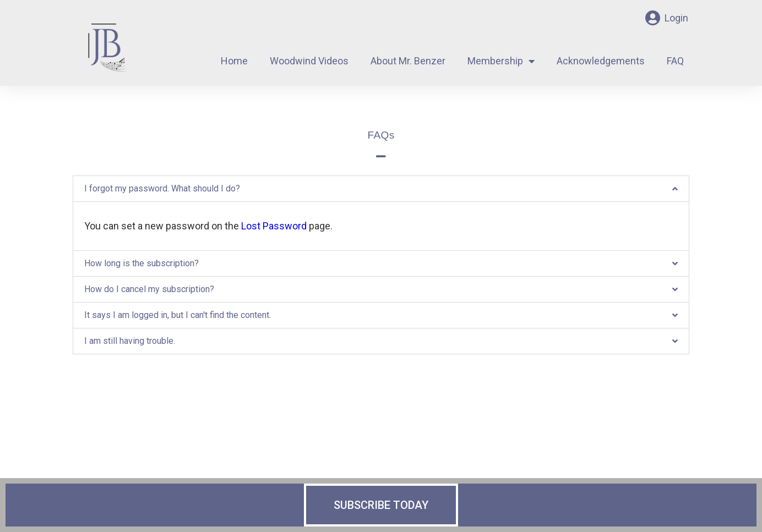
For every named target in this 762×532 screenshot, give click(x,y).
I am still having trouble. (130, 341)
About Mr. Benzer (408, 61)
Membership (501, 61)
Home (234, 61)
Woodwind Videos (309, 61)
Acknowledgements (601, 61)
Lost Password (274, 226)
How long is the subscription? (141, 263)
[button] (381, 189)
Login (676, 18)
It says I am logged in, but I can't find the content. (178, 315)
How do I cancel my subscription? (149, 289)
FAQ (675, 61)
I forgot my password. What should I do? (162, 188)
